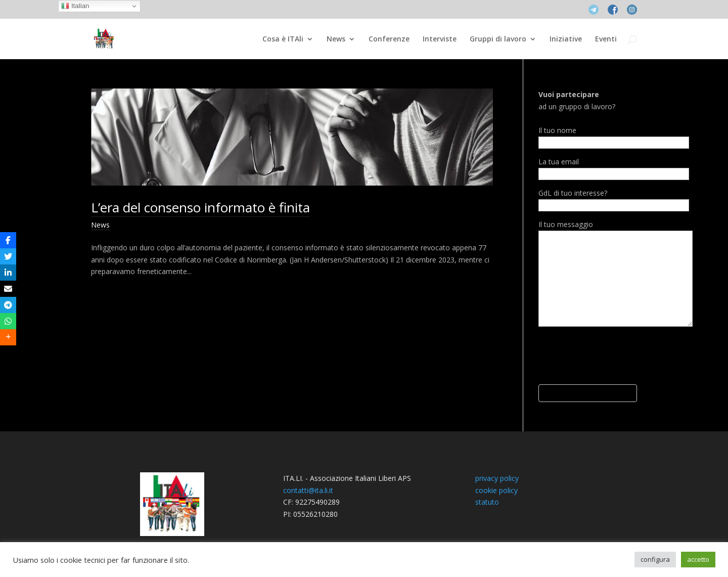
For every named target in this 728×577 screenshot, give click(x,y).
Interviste (440, 39)
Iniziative (566, 39)
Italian (75, 6)
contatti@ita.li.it (308, 490)
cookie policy (496, 490)
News (336, 39)
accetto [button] (698, 559)
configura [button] (655, 559)
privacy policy (497, 478)
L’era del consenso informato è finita (200, 207)
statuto (487, 502)
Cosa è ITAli (283, 39)
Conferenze (389, 39)
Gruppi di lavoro (498, 39)
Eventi (606, 39)
